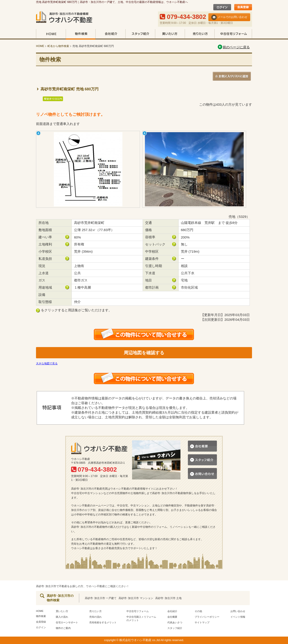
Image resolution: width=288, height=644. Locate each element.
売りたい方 (200, 34)
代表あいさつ (175, 622)
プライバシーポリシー (207, 617)
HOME (51, 34)
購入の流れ (62, 617)
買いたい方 (170, 34)
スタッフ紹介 (140, 34)
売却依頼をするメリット (103, 622)
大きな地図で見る (47, 363)
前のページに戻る (233, 47)
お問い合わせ (238, 611)
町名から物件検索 (58, 46)
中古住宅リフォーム (233, 34)
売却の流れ (96, 617)
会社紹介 (110, 34)
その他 (198, 611)
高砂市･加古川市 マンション (136, 598)
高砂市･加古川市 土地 (168, 598)
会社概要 (172, 617)
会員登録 (41, 622)
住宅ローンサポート (67, 622)
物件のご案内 (63, 628)
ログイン (41, 627)
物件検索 (81, 34)
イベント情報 (238, 617)
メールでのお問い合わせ (229, 17)
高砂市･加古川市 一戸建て (101, 598)
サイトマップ (202, 622)
